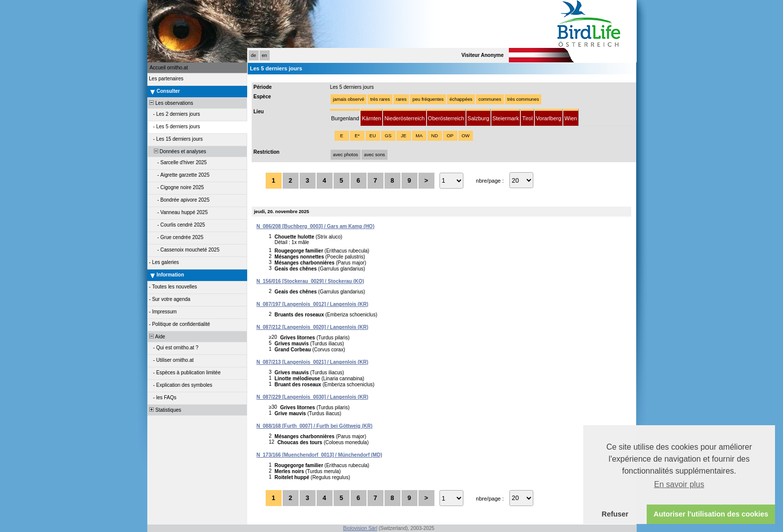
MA (419, 136)
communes (490, 99)
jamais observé (349, 99)
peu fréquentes (428, 99)
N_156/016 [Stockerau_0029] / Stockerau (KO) (311, 281)
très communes (523, 99)
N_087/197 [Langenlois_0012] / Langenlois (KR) (313, 304)
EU (373, 136)
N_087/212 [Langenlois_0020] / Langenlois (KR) (313, 327)
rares (401, 99)
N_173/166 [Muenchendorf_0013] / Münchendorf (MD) (320, 455)
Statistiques (165, 410)
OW (465, 136)
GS (388, 136)
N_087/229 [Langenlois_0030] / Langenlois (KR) (313, 397)
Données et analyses (177, 151)
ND (434, 136)
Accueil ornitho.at (169, 68)
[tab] (345, 118)
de (253, 55)
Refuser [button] (615, 514)
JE (404, 136)
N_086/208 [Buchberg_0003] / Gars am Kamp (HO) (316, 226)
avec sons (375, 155)
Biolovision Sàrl (360, 528)
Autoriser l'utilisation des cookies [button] (711, 514)
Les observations (171, 103)
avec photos (346, 155)
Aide (157, 337)
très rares (380, 99)
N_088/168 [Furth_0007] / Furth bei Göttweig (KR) (315, 426)
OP (450, 136)
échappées (461, 99)
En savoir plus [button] (679, 484)
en (264, 55)
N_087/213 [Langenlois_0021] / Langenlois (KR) (313, 362)
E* (357, 136)
